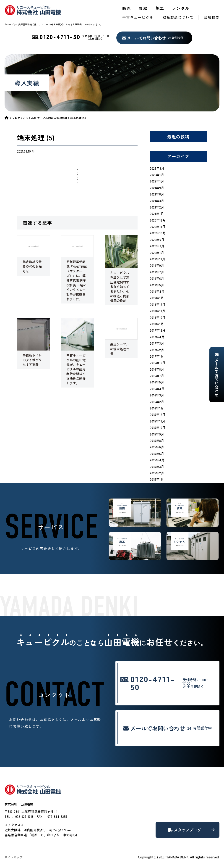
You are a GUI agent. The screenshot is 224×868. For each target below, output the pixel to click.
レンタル (181, 8)
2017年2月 (157, 350)
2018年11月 (158, 311)
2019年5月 (157, 285)
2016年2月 (157, 402)
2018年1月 (157, 324)
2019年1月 (157, 298)
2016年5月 (157, 382)
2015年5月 (157, 454)
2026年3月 (157, 168)
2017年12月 (158, 330)
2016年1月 (157, 408)
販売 (127, 8)
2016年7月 (157, 376)
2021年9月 (157, 188)
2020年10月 (158, 233)
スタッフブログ (191, 830)
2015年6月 (157, 447)
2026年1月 (157, 175)
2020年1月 (157, 253)
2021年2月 (157, 207)
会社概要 (212, 17)
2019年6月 (157, 278)
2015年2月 (157, 473)
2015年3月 (157, 467)
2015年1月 (157, 479)
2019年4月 (157, 291)
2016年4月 (157, 389)
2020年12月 (158, 220)
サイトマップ (13, 857)
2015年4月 (157, 460)
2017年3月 (157, 343)
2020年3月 (157, 246)
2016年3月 (157, 395)
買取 (143, 8)
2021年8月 (157, 194)
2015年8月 (157, 441)
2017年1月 (157, 356)
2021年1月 (157, 214)
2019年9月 (157, 265)
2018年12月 (158, 304)
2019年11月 (158, 259)
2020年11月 (158, 227)
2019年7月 (157, 272)
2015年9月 (157, 434)
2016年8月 (157, 369)
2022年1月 (157, 181)
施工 (160, 8)
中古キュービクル (138, 17)
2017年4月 (157, 337)
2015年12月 (158, 414)
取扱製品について (178, 17)
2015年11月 (158, 421)
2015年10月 (158, 427)
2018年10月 (158, 317)
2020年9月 (157, 240)
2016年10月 (158, 363)
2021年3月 (157, 201)
